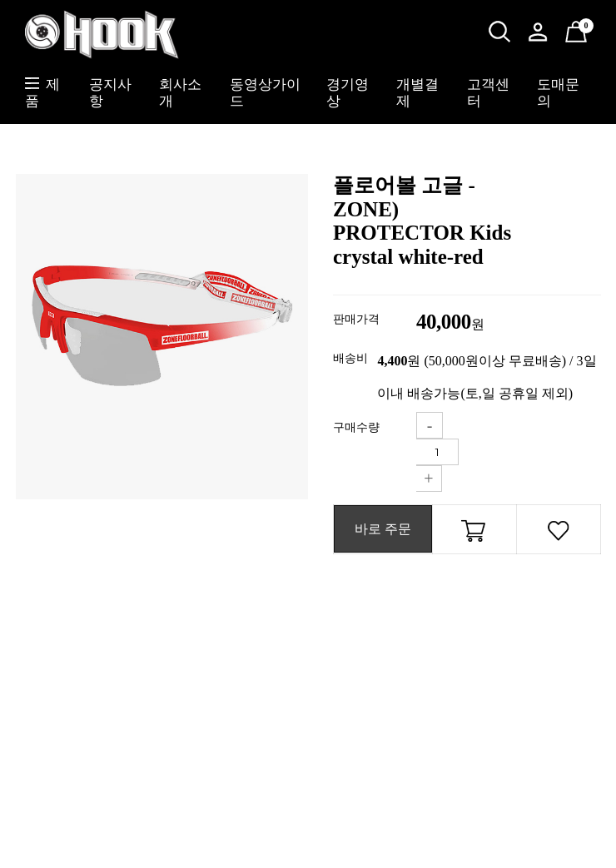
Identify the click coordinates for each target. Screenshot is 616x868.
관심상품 (559, 533)
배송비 (350, 358)
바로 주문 (383, 529)
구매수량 (356, 427)
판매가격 (356, 319)
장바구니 (474, 533)
